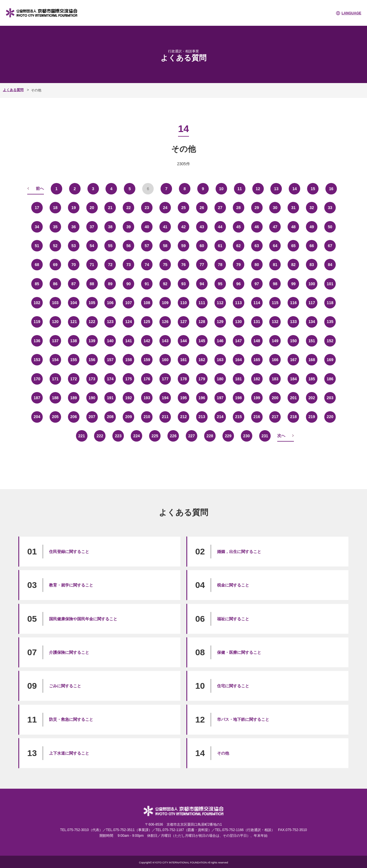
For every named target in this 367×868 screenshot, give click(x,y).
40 (147, 227)
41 (165, 227)
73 (129, 264)
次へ (281, 435)
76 (183, 264)
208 (110, 416)
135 (330, 322)
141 (129, 340)
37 (92, 227)
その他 (223, 753)
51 (37, 245)
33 (330, 207)
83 (312, 264)
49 (312, 227)
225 (155, 436)
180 (220, 379)
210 (147, 416)
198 (238, 397)
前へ (40, 188)
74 (147, 264)
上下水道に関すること (69, 753)
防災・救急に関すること (71, 719)
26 (202, 207)
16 (331, 188)
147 (238, 340)
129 (220, 322)
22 (129, 207)
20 (92, 207)
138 (74, 340)
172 (74, 379)
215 (238, 416)
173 (92, 379)
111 (202, 302)
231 (265, 436)
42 (183, 227)
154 (55, 359)
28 (239, 207)
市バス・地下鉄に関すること (243, 719)
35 (55, 227)
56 (129, 245)
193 (147, 397)
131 (257, 322)
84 (330, 264)
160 (165, 359)
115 (275, 302)
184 (293, 379)
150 (293, 340)
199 (257, 397)
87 (74, 284)
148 (257, 340)
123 (110, 322)
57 (147, 245)
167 (293, 359)
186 (330, 379)
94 (202, 284)
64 (275, 245)
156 (92, 359)
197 (220, 397)
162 (202, 359)
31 (294, 207)
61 (220, 245)
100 (312, 284)
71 (92, 264)
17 (37, 207)
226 (173, 436)
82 (294, 264)
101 (330, 284)
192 (129, 397)
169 (330, 359)
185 (312, 379)
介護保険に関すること (69, 652)
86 (55, 284)
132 (275, 322)
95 (220, 284)
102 (37, 302)
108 (147, 302)
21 (110, 207)
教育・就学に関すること (71, 585)
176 (147, 379)
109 (165, 302)
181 (238, 379)
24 (165, 207)
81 (275, 264)
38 (110, 227)
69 (55, 264)
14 (295, 188)
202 (312, 397)
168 (312, 359)
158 (129, 359)
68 (37, 264)
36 (74, 227)
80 (257, 264)
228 (210, 436)
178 (183, 379)
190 (92, 397)
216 (257, 416)
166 (275, 359)
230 (246, 436)
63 (257, 245)
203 (330, 397)
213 (202, 416)
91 (147, 284)
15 (313, 188)
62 (239, 245)
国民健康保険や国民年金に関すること (83, 619)
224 (137, 436)
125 (147, 322)
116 (293, 302)
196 (202, 397)
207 (92, 416)
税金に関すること (233, 585)
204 (37, 416)
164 (238, 359)
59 (183, 245)
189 (74, 397)
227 (191, 436)
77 (202, 264)
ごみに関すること (65, 686)
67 (330, 245)
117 (312, 302)
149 (275, 340)
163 (220, 359)
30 (275, 207)
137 (55, 340)
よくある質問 (13, 90)
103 (55, 302)
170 (37, 379)
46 (257, 227)
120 (55, 322)
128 (202, 322)
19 (74, 207)
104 (74, 302)
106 (110, 302)
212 (183, 416)
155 (74, 359)
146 (220, 340)
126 (165, 322)
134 (312, 322)
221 (82, 436)
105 (92, 302)
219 (312, 416)
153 (37, 359)
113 (238, 302)
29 (257, 207)
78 (220, 264)
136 (37, 340)
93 (183, 284)
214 (220, 416)
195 (183, 397)
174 (110, 379)
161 (183, 359)
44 (220, 227)
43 (202, 227)
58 (165, 245)
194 (165, 397)
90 (129, 284)
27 (220, 207)
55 (110, 245)
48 (294, 227)
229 (228, 436)
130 (238, 322)
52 (55, 245)
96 (239, 284)
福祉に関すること (233, 619)
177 (165, 379)
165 (257, 359)
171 (55, 379)
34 (37, 227)
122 (92, 322)
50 (330, 227)
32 (312, 207)
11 (240, 188)
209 (129, 416)
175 (129, 379)
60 (202, 245)
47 (275, 227)
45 (239, 227)
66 (312, 245)
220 (330, 416)
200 (275, 397)
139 (92, 340)
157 (110, 359)
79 (239, 264)
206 (74, 416)
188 (55, 397)
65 (294, 245)
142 (147, 340)
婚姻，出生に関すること (239, 551)
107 (129, 302)
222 (100, 436)
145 (202, 340)
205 (55, 416)
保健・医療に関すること (239, 652)
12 (258, 188)
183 (275, 379)
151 (312, 340)
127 (183, 322)
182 (257, 379)
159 (147, 359)
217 (275, 416)
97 (257, 284)
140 (110, 340)
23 (147, 207)
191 (110, 397)
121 (74, 322)
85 (37, 284)
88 (92, 284)
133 (293, 322)
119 (37, 322)
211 (165, 416)
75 (165, 264)
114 (257, 302)
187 (37, 397)
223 (118, 436)
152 (330, 340)
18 (55, 207)
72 (110, 264)
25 (183, 207)
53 (74, 245)
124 (129, 322)
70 (74, 264)
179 (202, 379)
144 (183, 340)
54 (92, 245)
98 (275, 284)
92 (165, 284)
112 (220, 302)
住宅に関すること (233, 686)
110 (183, 302)
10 (221, 188)
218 (293, 416)
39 (129, 227)
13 (276, 188)
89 (110, 284)
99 (294, 284)
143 (165, 340)
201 (293, 397)
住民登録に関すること (69, 551)
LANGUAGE (351, 13)
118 (330, 302)
